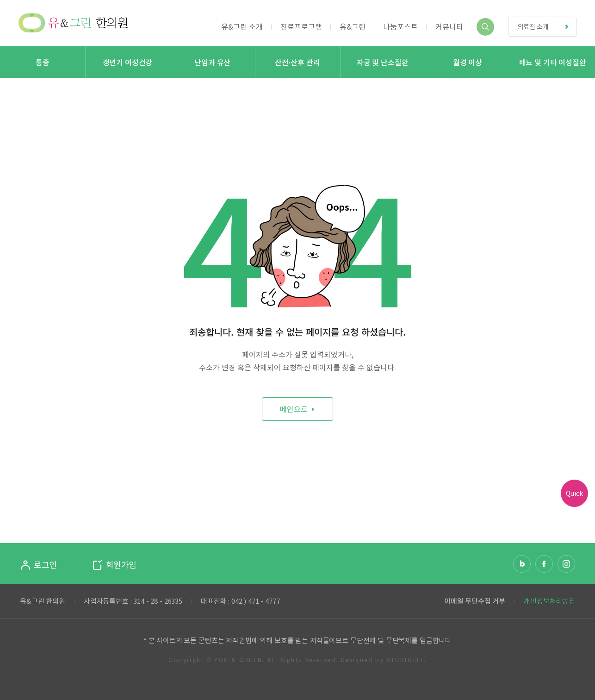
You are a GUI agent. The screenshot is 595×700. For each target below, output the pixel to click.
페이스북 (544, 564)
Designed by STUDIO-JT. (384, 660)
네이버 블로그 (522, 564)
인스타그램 (566, 564)
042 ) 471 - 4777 (256, 601)
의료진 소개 (547, 27)
